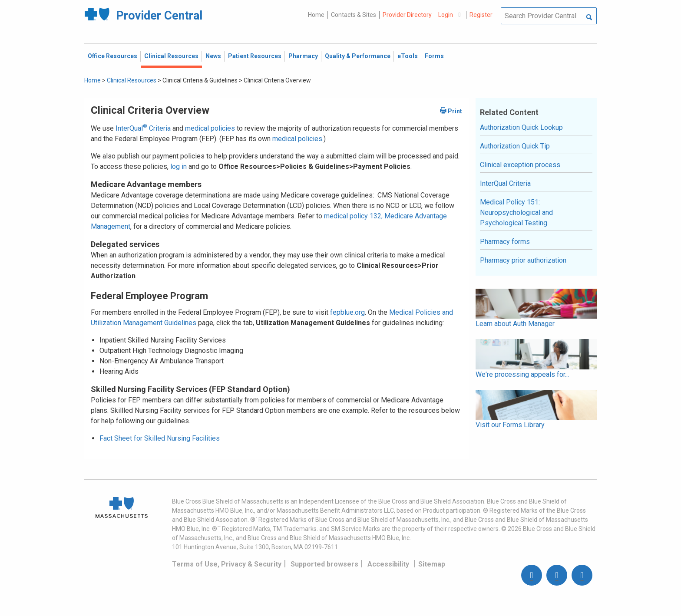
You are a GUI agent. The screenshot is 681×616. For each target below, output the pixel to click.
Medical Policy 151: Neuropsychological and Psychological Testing (516, 212)
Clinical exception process (520, 165)
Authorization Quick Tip (515, 146)
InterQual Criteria (143, 128)
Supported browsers (324, 564)
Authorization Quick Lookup (521, 127)
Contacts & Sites (354, 15)
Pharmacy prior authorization (523, 260)
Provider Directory (407, 15)
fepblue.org (347, 312)
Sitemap (432, 564)
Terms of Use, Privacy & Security (227, 564)
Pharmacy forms (505, 242)
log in (179, 166)
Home (316, 15)
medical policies (210, 128)
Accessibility (388, 564)
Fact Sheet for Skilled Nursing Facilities (160, 438)
